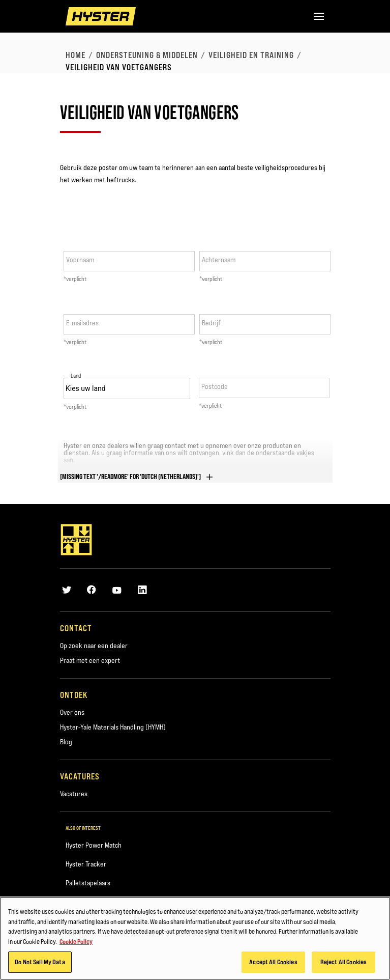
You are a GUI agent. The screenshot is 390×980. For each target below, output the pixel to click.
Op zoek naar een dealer (94, 646)
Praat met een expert (90, 660)
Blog (66, 742)
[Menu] (319, 16)
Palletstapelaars (88, 883)
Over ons (72, 712)
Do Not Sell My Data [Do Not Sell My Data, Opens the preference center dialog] (40, 965)
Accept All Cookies (273, 965)
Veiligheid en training (251, 55)
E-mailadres (82, 323)
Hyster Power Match (94, 845)
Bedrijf (211, 323)
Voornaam (80, 260)
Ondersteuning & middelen (147, 55)
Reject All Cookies (343, 965)
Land (76, 376)
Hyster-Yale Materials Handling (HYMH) (113, 727)
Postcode (215, 386)
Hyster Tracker (86, 864)
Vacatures (74, 794)
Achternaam (219, 260)
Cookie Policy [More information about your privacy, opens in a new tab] (76, 944)
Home (76, 55)
